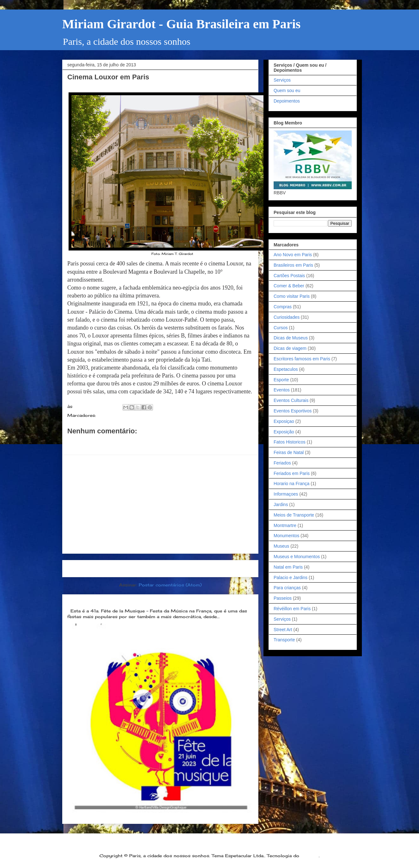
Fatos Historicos (289, 442)
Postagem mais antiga (223, 568)
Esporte (281, 380)
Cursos (281, 328)
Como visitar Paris (292, 296)
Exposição (284, 432)
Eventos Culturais (291, 400)
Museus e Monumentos (297, 557)
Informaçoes (286, 494)
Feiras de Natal (289, 452)
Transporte (284, 640)
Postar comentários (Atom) (170, 585)
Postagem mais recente (100, 568)
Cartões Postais (289, 276)
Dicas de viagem (290, 348)
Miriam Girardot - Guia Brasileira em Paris (181, 24)
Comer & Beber (289, 286)
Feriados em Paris (292, 473)
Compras (283, 307)
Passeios (108, 415)
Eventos (282, 390)
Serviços (282, 80)
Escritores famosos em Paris (302, 359)
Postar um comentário (101, 442)
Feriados (282, 463)
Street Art (283, 630)
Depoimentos (287, 101)
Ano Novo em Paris (293, 255)
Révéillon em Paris (292, 609)
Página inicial (162, 568)
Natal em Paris (288, 567)
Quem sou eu (287, 90)
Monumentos (286, 536)
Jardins (281, 504)
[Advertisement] (160, 504)
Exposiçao (284, 421)
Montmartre (285, 525)
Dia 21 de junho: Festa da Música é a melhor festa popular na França (155, 601)
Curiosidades (287, 317)
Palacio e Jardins (291, 578)
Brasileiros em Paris (293, 265)
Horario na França (292, 484)
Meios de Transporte (294, 515)
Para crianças (287, 588)
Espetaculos (286, 369)
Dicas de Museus (291, 338)
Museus (281, 546)
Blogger (310, 856)
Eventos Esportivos (293, 411)
